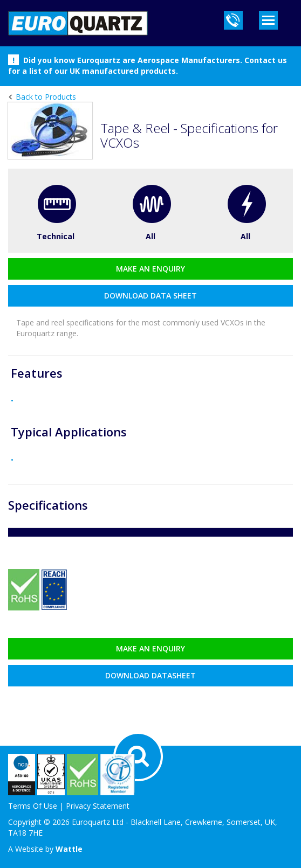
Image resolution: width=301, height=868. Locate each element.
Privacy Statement (98, 806)
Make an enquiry (150, 269)
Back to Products (45, 97)
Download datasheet (150, 675)
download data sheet (150, 296)
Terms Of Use (33, 806)
